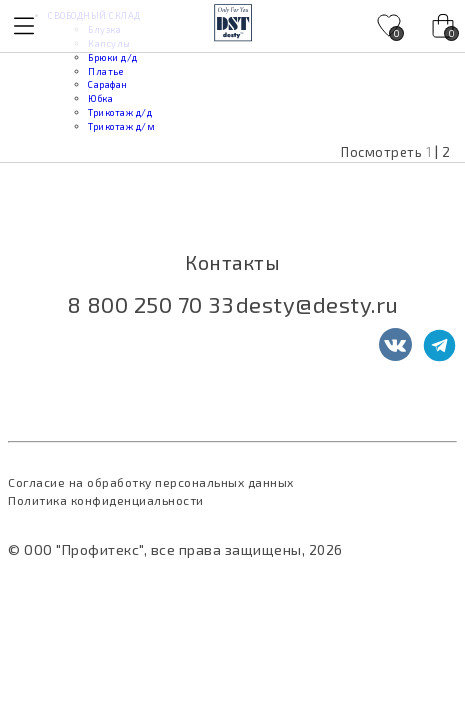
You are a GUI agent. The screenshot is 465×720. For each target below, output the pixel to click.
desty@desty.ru (317, 304)
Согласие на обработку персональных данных (151, 482)
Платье (105, 71)
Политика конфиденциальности (106, 500)
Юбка (100, 98)
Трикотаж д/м (121, 126)
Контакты (232, 262)
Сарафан (108, 84)
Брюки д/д (113, 57)
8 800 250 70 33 (150, 304)
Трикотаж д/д (120, 112)
